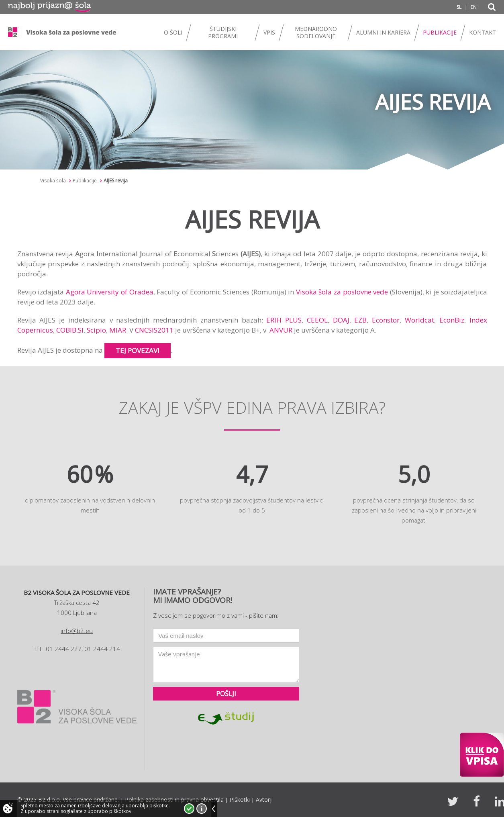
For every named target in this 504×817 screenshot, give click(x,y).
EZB (360, 320)
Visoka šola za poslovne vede (342, 292)
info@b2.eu (77, 631)
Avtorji (264, 800)
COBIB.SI (70, 330)
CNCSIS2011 (154, 330)
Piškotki (240, 800)
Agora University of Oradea (110, 292)
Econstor (386, 320)
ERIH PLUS (284, 320)
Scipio (96, 330)
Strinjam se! (189, 809)
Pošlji (226, 694)
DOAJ (341, 320)
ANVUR (281, 330)
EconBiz (452, 320)
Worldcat (419, 320)
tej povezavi (138, 350)
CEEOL (317, 320)
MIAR (118, 330)
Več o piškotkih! (202, 809)
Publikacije (85, 181)
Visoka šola (53, 181)
